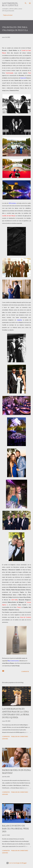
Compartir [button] (25, 671)
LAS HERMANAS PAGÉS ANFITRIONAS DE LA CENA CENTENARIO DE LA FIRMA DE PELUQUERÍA (16, 713)
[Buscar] (26, 3)
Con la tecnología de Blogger (17, 863)
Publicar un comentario (20, 736)
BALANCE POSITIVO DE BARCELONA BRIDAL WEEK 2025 (15, 829)
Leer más (5, 739)
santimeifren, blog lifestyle (10, 4)
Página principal (8, 15)
